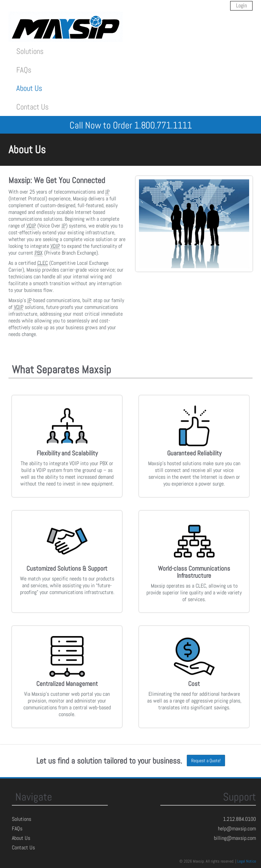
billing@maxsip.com (235, 838)
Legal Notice (247, 861)
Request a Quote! (206, 761)
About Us (29, 88)
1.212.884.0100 (239, 819)
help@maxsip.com (237, 828)
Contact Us (33, 107)
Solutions (30, 51)
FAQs (24, 70)
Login (241, 6)
